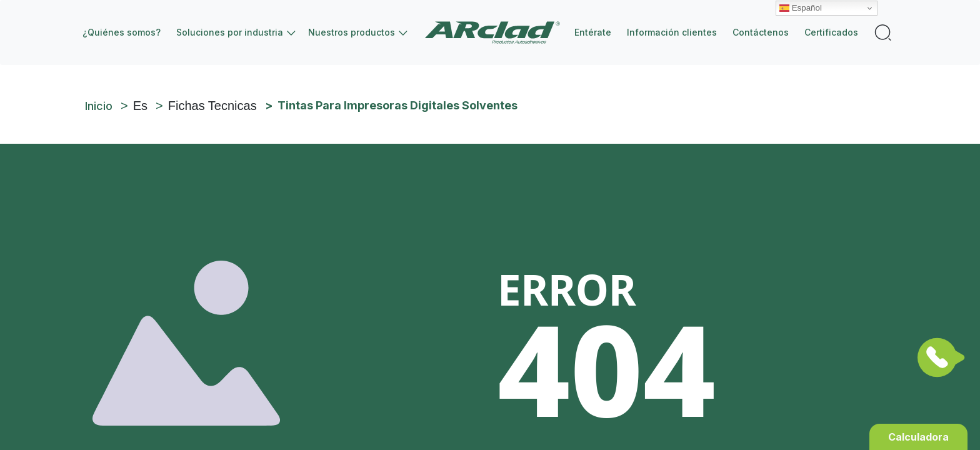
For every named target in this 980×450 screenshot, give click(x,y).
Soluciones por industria (230, 32)
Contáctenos (761, 32)
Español (801, 8)
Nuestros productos (352, 32)
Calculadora (918, 437)
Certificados (831, 32)
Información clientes (672, 32)
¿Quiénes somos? (122, 32)
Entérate (593, 32)
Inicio (497, 32)
